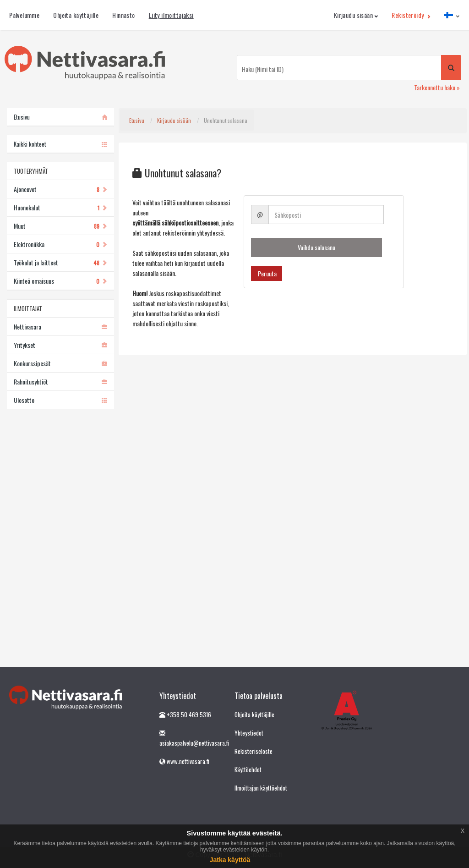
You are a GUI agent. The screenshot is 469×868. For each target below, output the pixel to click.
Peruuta (267, 273)
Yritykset (60, 345)
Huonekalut (60, 207)
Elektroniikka (60, 244)
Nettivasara (60, 327)
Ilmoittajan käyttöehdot (261, 788)
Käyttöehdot (248, 769)
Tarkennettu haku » (437, 87)
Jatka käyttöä (230, 860)
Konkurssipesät (60, 363)
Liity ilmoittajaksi (171, 15)
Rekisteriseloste (254, 751)
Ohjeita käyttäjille (76, 15)
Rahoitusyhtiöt (60, 382)
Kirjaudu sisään (356, 15)
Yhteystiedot (249, 733)
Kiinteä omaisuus (60, 281)
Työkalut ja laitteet (60, 262)
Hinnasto (123, 15)
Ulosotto (60, 400)
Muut (60, 226)
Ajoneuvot (60, 189)
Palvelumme (24, 15)
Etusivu (137, 120)
